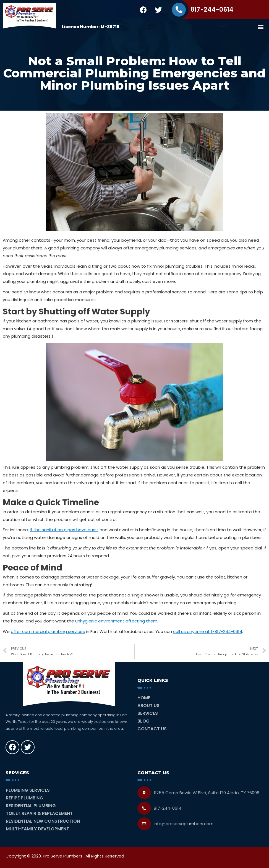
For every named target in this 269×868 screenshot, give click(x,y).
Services (148, 713)
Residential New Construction (43, 821)
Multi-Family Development (37, 829)
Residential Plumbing (31, 806)
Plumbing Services (28, 790)
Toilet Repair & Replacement (39, 813)
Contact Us (152, 729)
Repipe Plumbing (24, 798)
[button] (261, 27)
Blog (143, 721)
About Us (148, 706)
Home (144, 698)
